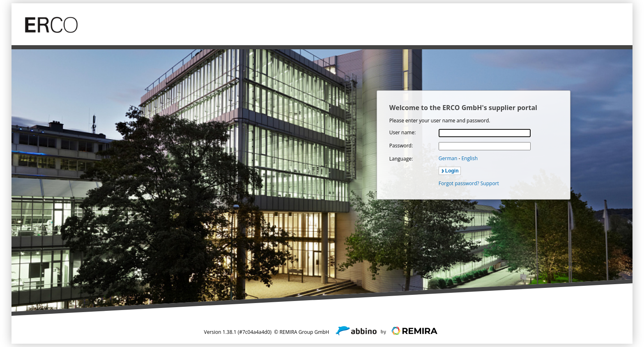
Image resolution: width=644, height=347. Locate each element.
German (449, 158)
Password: (401, 146)
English (469, 158)
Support (490, 183)
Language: (401, 159)
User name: (402, 132)
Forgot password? (459, 183)
